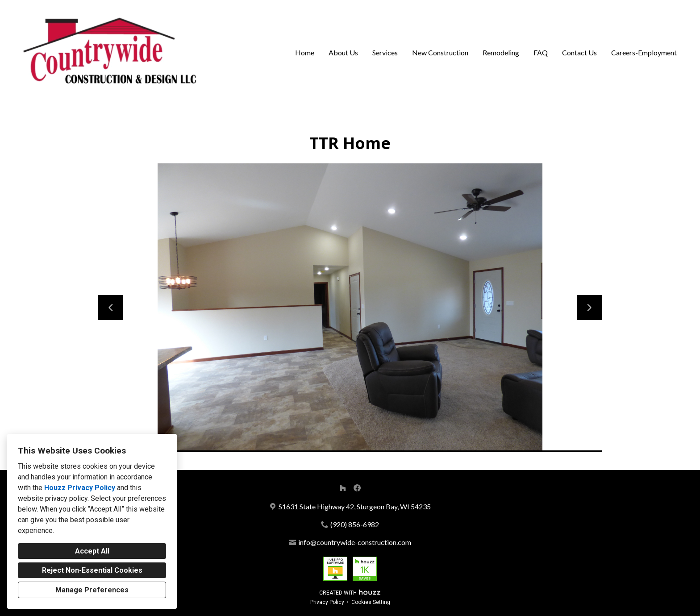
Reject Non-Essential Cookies (92, 570)
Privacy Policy (327, 602)
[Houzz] (343, 488)
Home (305, 52)
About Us (343, 52)
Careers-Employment (644, 52)
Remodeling (501, 52)
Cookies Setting (371, 602)
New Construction (440, 52)
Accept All (92, 551)
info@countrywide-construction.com (355, 542)
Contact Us (579, 52)
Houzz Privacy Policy (80, 488)
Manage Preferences (92, 590)
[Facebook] (357, 488)
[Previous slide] (111, 308)
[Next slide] (589, 308)
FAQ (541, 52)
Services (385, 52)
